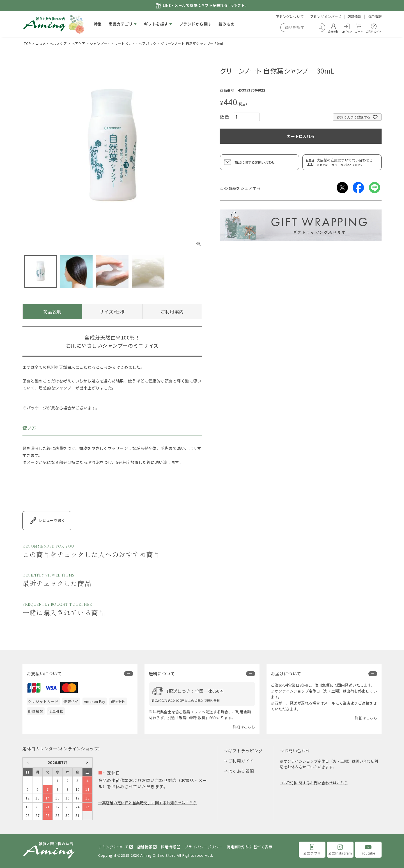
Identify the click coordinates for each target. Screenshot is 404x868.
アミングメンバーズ (326, 17)
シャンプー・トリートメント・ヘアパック (123, 43)
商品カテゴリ (121, 24)
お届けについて (286, 674)
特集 (98, 24)
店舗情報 (354, 17)
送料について (162, 674)
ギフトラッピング (245, 750)
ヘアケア (78, 43)
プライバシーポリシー (204, 847)
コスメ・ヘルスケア (51, 43)
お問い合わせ (297, 750)
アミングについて (290, 17)
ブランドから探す (196, 24)
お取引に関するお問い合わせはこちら (316, 783)
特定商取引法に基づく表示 (249, 847)
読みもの (227, 24)
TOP (27, 43)
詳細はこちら (244, 727)
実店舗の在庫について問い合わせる (348, 162)
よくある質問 (241, 771)
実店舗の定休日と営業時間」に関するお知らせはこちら (150, 803)
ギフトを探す (156, 24)
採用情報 (375, 17)
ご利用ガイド (241, 761)
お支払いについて (44, 674)
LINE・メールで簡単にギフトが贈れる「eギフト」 (206, 5)
